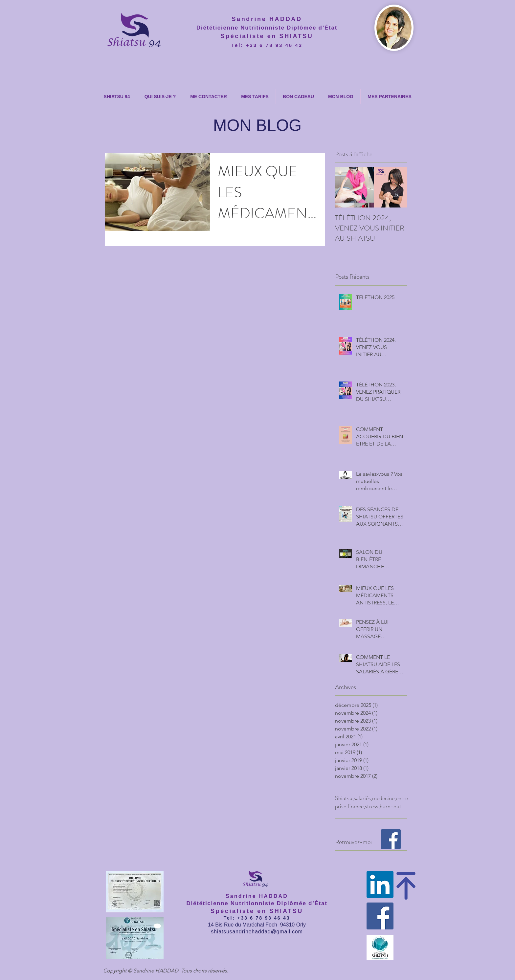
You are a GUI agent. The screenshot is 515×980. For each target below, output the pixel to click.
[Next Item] (397, 188)
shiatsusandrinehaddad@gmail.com (257, 932)
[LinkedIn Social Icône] (380, 884)
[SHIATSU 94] (391, 839)
